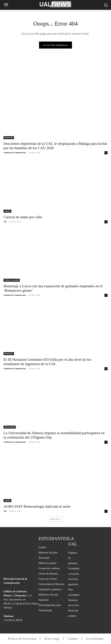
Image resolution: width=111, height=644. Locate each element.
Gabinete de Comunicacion (15, 152)
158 (5, 222)
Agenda (7, 211)
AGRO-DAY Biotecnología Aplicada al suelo (37, 506)
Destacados (9, 138)
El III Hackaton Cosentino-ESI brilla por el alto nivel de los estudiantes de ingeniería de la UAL (47, 362)
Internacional (10, 427)
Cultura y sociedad (12, 280)
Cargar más (56, 519)
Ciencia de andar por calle (23, 217)
